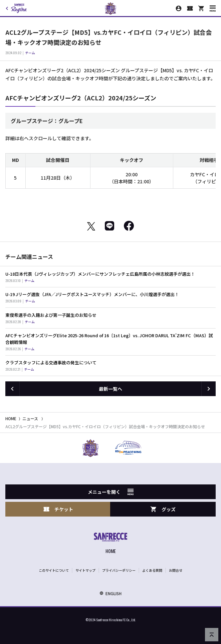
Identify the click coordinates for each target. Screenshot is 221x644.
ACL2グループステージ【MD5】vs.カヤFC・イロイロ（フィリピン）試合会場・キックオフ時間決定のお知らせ (105, 426)
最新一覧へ (110, 389)
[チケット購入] (190, 8)
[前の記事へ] (12, 389)
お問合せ (176, 570)
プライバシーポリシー (119, 570)
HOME (11, 418)
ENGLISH (110, 593)
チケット (58, 509)
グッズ (163, 509)
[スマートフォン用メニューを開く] (213, 9)
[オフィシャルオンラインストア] (201, 8)
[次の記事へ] (209, 389)
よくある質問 (152, 570)
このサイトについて (54, 570)
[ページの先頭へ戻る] (212, 635)
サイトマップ (85, 570)
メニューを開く (111, 492)
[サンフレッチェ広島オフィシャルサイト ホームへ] (110, 544)
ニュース (30, 418)
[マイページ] (179, 8)
